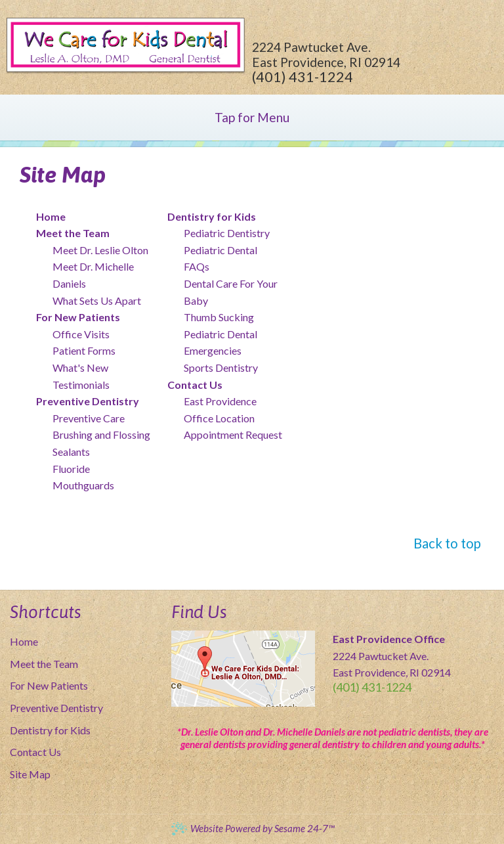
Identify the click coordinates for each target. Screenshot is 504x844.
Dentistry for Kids (50, 730)
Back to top (447, 543)
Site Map (30, 774)
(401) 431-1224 (303, 77)
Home (24, 641)
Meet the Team (44, 664)
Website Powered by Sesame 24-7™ (252, 829)
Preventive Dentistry (56, 708)
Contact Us (35, 752)
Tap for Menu (252, 117)
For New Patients (49, 685)
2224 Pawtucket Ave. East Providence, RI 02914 (326, 55)
